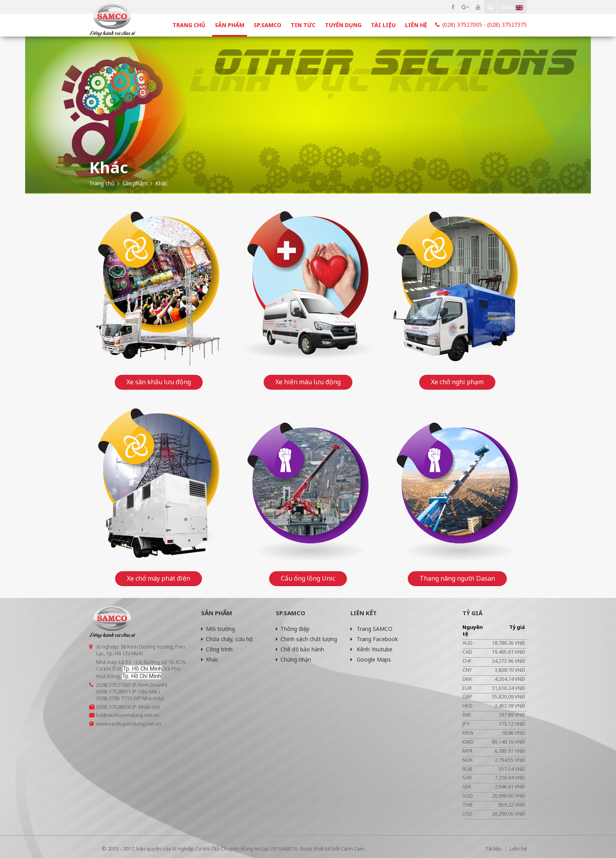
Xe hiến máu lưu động (308, 382)
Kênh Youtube (371, 649)
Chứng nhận (293, 659)
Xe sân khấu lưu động (159, 382)
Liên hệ (416, 25)
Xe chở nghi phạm (457, 382)
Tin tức (303, 25)
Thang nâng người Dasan (457, 578)
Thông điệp (293, 629)
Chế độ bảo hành (300, 649)
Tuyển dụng (343, 25)
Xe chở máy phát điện (159, 578)
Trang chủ (189, 25)
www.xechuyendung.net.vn (129, 724)
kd (99, 715)
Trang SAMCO (371, 629)
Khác (210, 659)
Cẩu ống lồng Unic (308, 578)
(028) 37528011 (114, 691)
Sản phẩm (230, 25)
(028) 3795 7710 (114, 698)
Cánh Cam (352, 849)
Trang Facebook (374, 639)
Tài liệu (383, 25)
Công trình (217, 649)
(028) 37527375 (507, 25)
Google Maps (371, 659)
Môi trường (218, 629)
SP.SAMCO (268, 25)
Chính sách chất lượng (306, 639)
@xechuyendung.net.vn (131, 715)
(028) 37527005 (462, 25)
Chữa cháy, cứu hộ (227, 639)
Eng (512, 7)
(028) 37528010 (114, 707)
